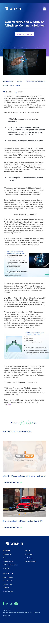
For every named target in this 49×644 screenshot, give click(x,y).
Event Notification (8, 561)
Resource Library (8, 81)
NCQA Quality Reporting (10, 565)
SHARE (7, 92)
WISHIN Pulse (7, 554)
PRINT (19, 92)
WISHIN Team (29, 554)
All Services (6, 568)
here (9, 404)
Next (31, 423)
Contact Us (6, 588)
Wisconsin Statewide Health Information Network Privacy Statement (21, 613)
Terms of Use (6, 615)
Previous (17, 423)
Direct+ (5, 558)
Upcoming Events (8, 591)
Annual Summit (7, 581)
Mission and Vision (30, 561)
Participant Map (7, 584)
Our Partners (28, 558)
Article (20, 81)
